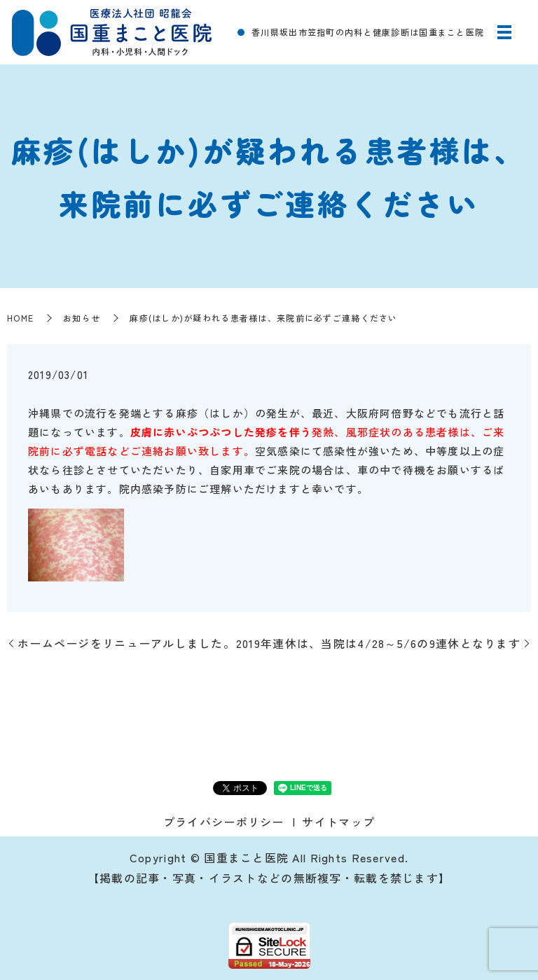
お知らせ (82, 318)
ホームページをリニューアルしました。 (126, 643)
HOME (20, 318)
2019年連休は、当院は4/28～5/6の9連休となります (378, 643)
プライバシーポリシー (224, 822)
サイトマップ (338, 822)
